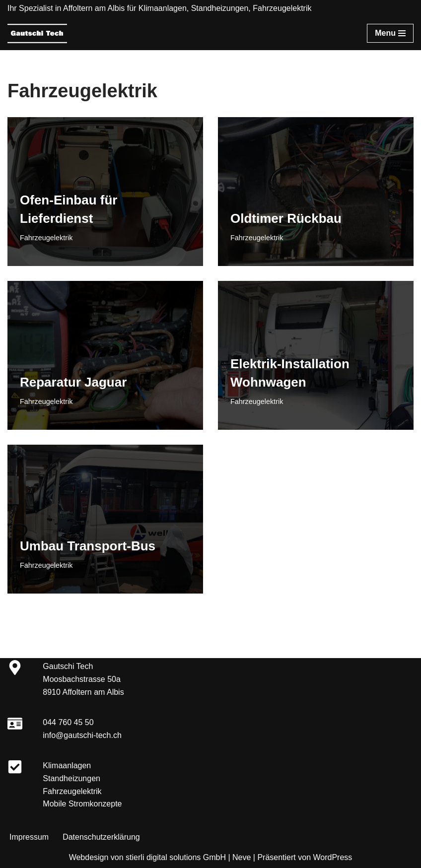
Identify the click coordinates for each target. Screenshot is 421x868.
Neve (242, 857)
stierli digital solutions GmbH (176, 857)
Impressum (29, 837)
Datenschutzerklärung (101, 837)
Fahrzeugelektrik (46, 238)
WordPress (332, 857)
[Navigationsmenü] (390, 33)
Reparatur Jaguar (73, 382)
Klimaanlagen (67, 766)
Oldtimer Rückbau (286, 218)
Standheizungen (71, 778)
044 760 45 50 (68, 722)
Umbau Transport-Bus (88, 546)
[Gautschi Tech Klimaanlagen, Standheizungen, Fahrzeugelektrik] (37, 33)
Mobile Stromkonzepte (82, 804)
